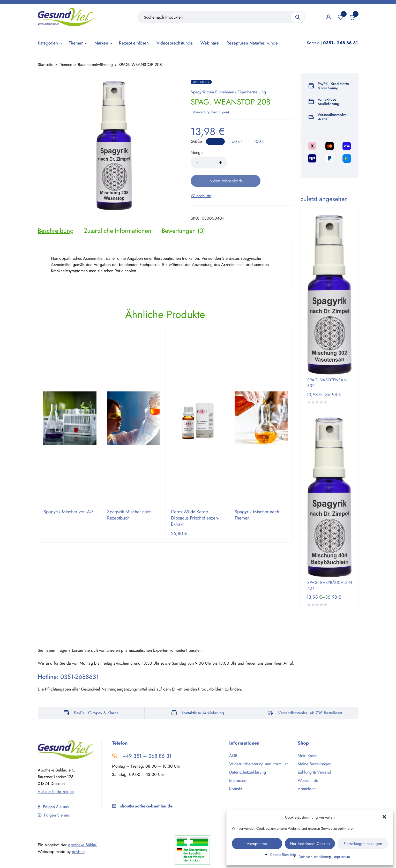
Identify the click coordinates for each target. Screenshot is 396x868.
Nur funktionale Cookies (310, 844)
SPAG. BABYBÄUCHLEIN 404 (330, 585)
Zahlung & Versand (314, 772)
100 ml (262, 141)
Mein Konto (308, 756)
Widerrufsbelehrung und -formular (259, 764)
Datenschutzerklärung (315, 857)
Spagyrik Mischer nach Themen (257, 504)
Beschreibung (56, 219)
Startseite (46, 65)
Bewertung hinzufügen (211, 112)
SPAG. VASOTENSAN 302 (327, 383)
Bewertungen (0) (183, 219)
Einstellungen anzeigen (363, 844)
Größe (196, 141)
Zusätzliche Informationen (118, 219)
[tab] (56, 219)
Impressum (342, 857)
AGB (233, 756)
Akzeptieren (257, 844)
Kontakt (313, 43)
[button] (385, 817)
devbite (78, 852)
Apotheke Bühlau (83, 845)
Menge (197, 153)
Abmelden (307, 789)
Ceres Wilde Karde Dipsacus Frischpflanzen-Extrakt (195, 507)
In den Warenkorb (261, 162)
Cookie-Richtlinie (283, 855)
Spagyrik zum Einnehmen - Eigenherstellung (228, 92)
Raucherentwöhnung (95, 65)
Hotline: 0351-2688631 (68, 677)
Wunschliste (341, 17)
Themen (66, 65)
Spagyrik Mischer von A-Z (69, 501)
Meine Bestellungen (315, 764)
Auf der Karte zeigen (56, 792)
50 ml (238, 141)
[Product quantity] (209, 162)
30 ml (216, 141)
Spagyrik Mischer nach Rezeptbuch (129, 504)
